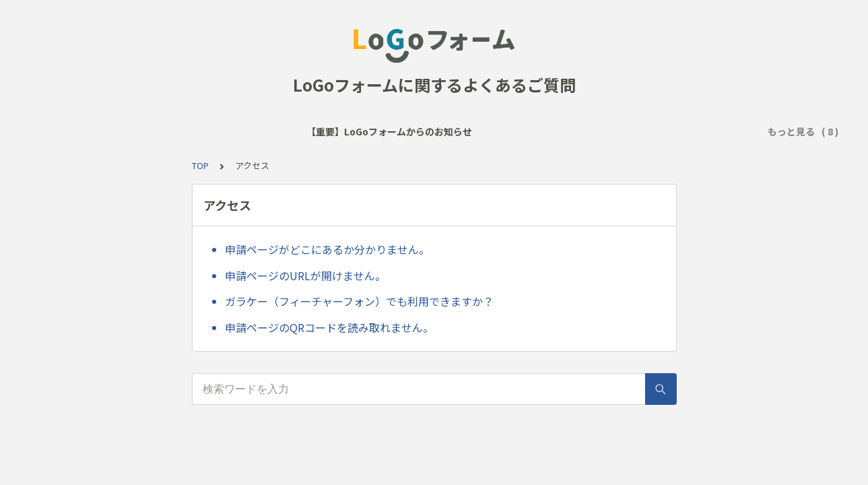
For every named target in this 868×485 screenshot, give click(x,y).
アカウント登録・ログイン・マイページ (656, 131)
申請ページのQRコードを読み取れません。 (329, 327)
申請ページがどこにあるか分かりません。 (327, 249)
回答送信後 (529, 131)
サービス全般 (355, 131)
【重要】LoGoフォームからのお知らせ (121, 131)
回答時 (472, 131)
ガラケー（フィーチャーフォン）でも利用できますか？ (359, 301)
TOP (200, 165)
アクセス (421, 131)
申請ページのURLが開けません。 (305, 276)
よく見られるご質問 (265, 131)
